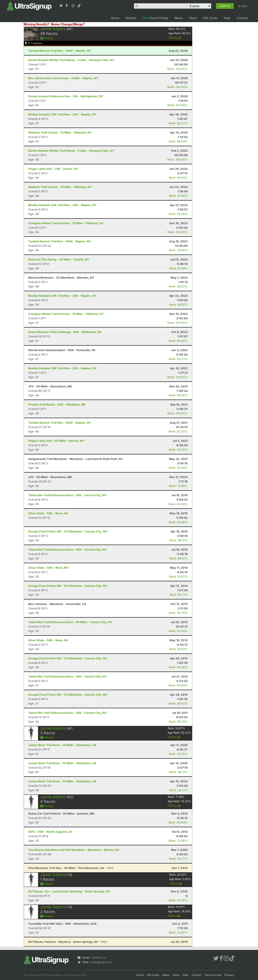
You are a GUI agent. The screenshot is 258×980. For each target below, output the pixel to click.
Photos (47, 38)
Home (115, 18)
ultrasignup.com (101, 962)
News (179, 18)
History (175, 38)
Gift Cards (210, 18)
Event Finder (155, 18)
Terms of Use (213, 975)
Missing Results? (36, 24)
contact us (98, 957)
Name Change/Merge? (68, 24)
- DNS (71, 868)
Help (227, 18)
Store (193, 18)
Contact (243, 18)
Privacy (229, 975)
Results (131, 18)
